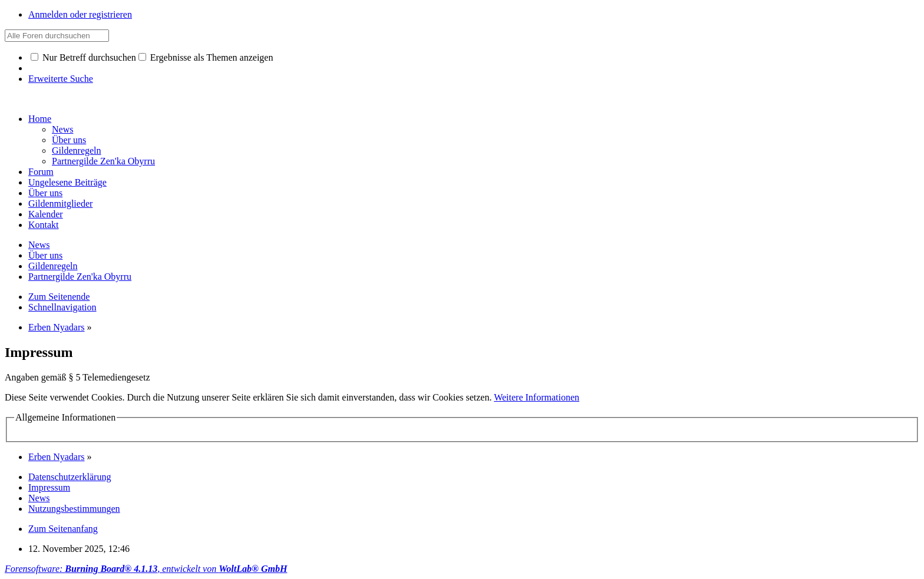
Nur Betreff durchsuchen (83, 57)
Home (40, 119)
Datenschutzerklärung (70, 477)
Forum (41, 172)
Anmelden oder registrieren (80, 14)
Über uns (45, 193)
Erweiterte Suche (61, 79)
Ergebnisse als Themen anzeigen (206, 57)
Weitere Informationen (537, 397)
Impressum (49, 487)
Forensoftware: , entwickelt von (146, 569)
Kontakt (44, 225)
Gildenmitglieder (60, 204)
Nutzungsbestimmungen (74, 509)
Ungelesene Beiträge (67, 182)
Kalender (46, 214)
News (39, 498)
